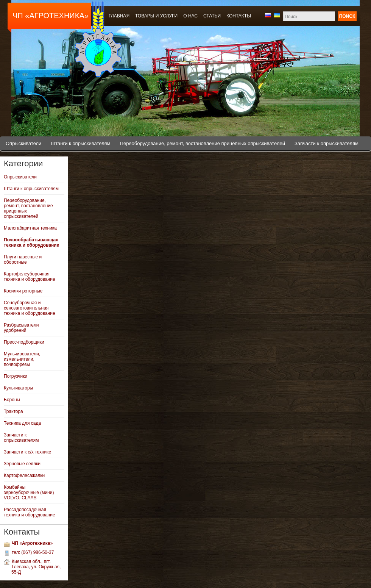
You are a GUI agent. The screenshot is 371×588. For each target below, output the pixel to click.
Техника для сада (22, 423)
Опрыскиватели (23, 143)
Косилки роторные (23, 291)
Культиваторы (18, 388)
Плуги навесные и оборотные (23, 260)
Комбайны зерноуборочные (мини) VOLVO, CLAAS (29, 493)
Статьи (212, 16)
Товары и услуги (156, 16)
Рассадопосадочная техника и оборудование (30, 512)
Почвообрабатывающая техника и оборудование (31, 242)
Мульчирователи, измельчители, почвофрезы (22, 359)
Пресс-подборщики (24, 342)
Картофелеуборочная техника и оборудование (30, 277)
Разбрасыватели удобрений (21, 328)
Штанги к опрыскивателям (80, 143)
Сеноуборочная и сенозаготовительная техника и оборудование (30, 308)
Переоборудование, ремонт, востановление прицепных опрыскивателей (203, 143)
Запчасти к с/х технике (27, 452)
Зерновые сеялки (22, 464)
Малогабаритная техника (30, 228)
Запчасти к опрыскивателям (327, 143)
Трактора (13, 411)
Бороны (12, 400)
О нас (190, 16)
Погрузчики (16, 376)
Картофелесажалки (24, 475)
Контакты (239, 16)
